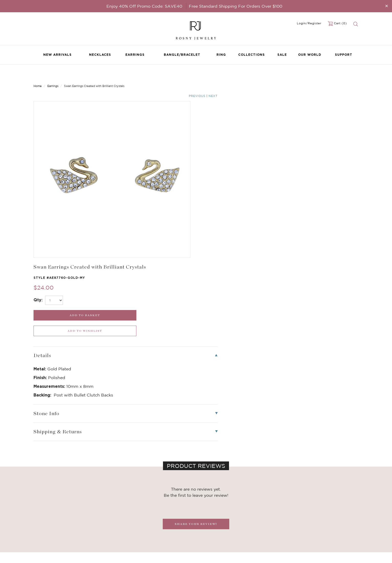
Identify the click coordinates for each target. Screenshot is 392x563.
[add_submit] (238, 134)
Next (354, 75)
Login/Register (309, 23)
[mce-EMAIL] (321, 515)
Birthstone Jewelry (104, 512)
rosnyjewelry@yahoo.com (221, 517)
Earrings (135, 55)
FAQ (148, 517)
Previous (338, 75)
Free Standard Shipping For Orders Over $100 (236, 6)
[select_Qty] (220, 119)
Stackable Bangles (104, 537)
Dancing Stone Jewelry (108, 517)
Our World (310, 55)
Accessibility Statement (164, 537)
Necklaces (100, 55)
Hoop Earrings (100, 532)
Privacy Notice (156, 522)
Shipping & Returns (160, 527)
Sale (282, 55)
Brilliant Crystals (102, 522)
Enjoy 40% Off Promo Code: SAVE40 (144, 6)
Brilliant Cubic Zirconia (108, 527)
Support (344, 55)
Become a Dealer (158, 512)
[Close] (387, 6)
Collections (252, 55)
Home (38, 74)
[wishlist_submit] (321, 134)
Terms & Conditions (160, 532)
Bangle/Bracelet (182, 55)
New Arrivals (57, 55)
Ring (221, 55)
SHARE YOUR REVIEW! (196, 327)
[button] (353, 429)
